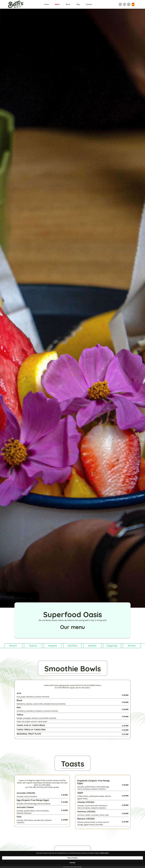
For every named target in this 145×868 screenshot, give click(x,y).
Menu (57, 4)
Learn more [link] (30, 863)
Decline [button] (115, 862)
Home (47, 4)
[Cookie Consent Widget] (72, 863)
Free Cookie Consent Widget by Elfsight (72, 867)
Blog (78, 4)
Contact (89, 4)
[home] (16, 4)
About (68, 4)
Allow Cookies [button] (100, 862)
